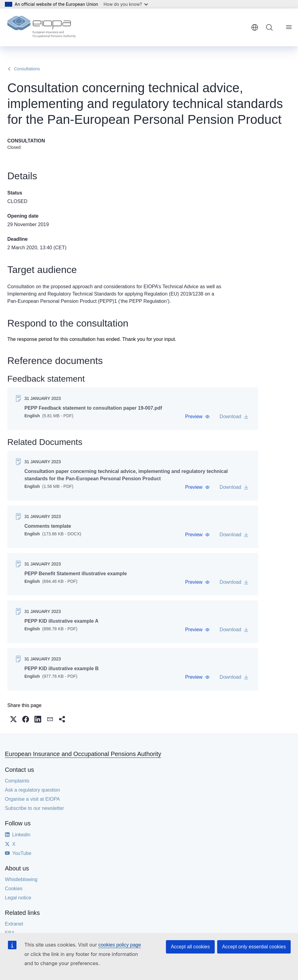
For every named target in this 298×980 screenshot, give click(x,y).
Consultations (27, 69)
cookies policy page (120, 945)
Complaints (17, 781)
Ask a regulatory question (32, 790)
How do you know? (126, 4)
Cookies (14, 889)
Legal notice (18, 898)
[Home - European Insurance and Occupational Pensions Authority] (41, 27)
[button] (197, 417)
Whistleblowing (21, 879)
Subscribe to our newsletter (34, 808)
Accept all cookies (190, 947)
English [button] (255, 27)
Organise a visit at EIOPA (32, 799)
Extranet (14, 924)
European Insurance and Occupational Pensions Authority (83, 754)
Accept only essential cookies (254, 947)
